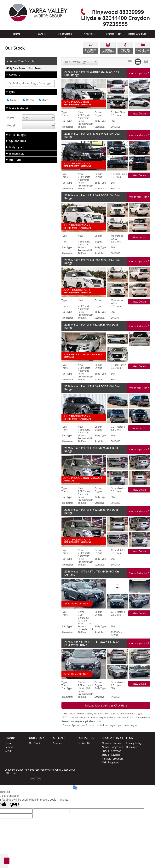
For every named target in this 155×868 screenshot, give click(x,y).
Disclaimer (132, 747)
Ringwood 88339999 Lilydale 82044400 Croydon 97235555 (115, 18)
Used (44, 100)
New (11, 100)
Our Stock (35, 743)
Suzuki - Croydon (112, 751)
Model (11, 125)
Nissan (9, 743)
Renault (9, 747)
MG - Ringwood (111, 762)
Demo (28, 100)
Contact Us (84, 743)
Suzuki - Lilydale (111, 755)
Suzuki (8, 751)
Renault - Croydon (112, 759)
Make (10, 117)
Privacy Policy (134, 743)
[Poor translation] (14, 805)
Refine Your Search (20, 61)
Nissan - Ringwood (112, 747)
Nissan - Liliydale (111, 743)
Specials (58, 743)
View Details (139, 113)
